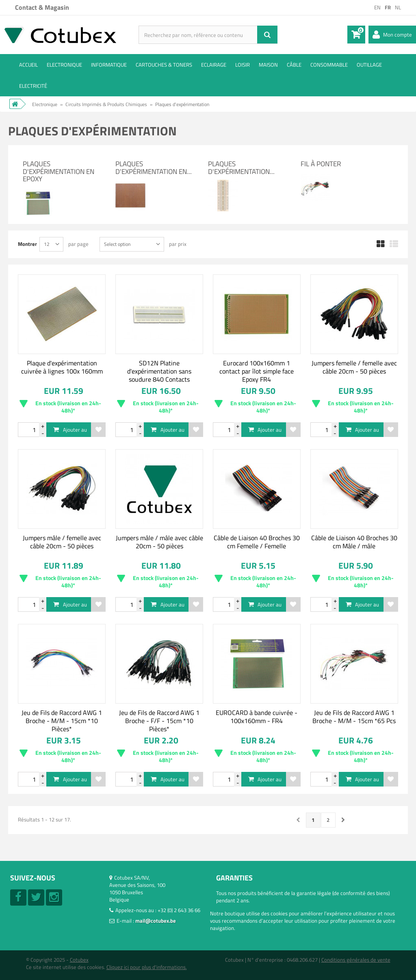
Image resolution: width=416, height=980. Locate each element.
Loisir (243, 65)
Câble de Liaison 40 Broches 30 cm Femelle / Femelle (257, 542)
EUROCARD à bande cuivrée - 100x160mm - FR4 (257, 717)
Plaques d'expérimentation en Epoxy (58, 171)
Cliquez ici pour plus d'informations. (147, 967)
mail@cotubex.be (156, 921)
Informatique (109, 65)
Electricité (33, 86)
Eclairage (214, 65)
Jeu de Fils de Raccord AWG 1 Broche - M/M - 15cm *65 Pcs (354, 717)
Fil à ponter (321, 164)
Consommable (329, 65)
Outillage (369, 65)
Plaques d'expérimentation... (241, 168)
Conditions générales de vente (356, 960)
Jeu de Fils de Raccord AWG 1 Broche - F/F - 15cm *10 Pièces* (159, 721)
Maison (268, 65)
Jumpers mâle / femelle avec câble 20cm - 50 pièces (62, 542)
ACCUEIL (28, 65)
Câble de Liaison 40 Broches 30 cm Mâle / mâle (354, 542)
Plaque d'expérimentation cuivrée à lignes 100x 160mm (62, 367)
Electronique (64, 65)
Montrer (27, 244)
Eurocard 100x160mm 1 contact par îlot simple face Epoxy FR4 (257, 371)
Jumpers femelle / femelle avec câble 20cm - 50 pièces (354, 367)
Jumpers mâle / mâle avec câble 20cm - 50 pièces (159, 542)
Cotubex (79, 960)
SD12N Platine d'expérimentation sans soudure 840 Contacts (159, 371)
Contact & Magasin (42, 7)
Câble (294, 65)
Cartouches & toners (164, 65)
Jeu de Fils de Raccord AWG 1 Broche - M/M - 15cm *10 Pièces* (62, 721)
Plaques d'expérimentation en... (154, 168)
